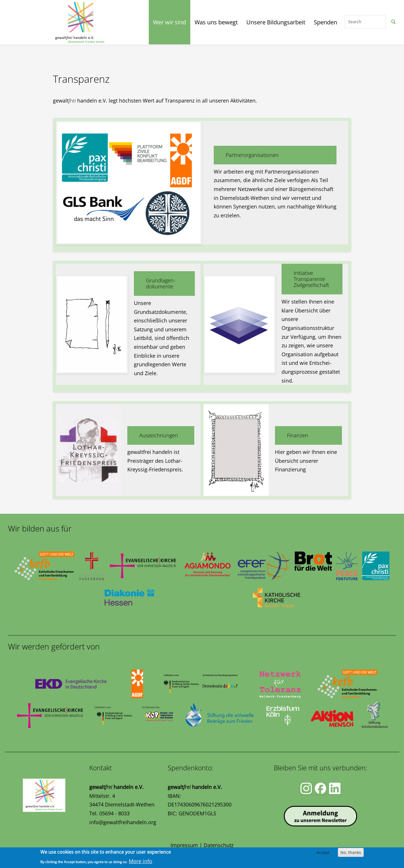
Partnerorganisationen (252, 155)
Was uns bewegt (216, 22)
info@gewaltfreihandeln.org (123, 822)
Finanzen (298, 435)
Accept (323, 852)
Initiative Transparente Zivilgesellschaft (311, 279)
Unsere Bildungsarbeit (276, 22)
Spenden (325, 22)
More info (140, 861)
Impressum (184, 845)
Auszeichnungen (159, 435)
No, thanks (351, 852)
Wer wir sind (170, 22)
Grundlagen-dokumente (161, 283)
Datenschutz (219, 845)
